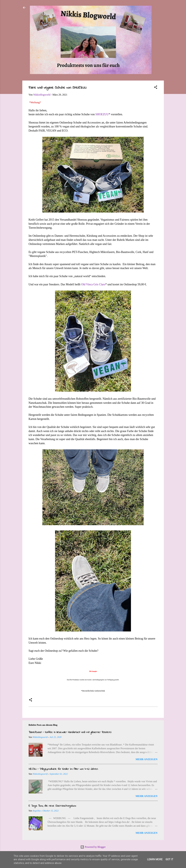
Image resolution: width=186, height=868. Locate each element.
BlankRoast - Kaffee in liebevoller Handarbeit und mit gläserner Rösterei (70, 732)
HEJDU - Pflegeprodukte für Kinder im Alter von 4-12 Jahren (63, 769)
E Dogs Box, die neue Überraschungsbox (52, 806)
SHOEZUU (102, 114)
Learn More (155, 859)
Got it (169, 859)
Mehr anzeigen (146, 759)
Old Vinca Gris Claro (93, 284)
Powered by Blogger (93, 847)
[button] (156, 88)
